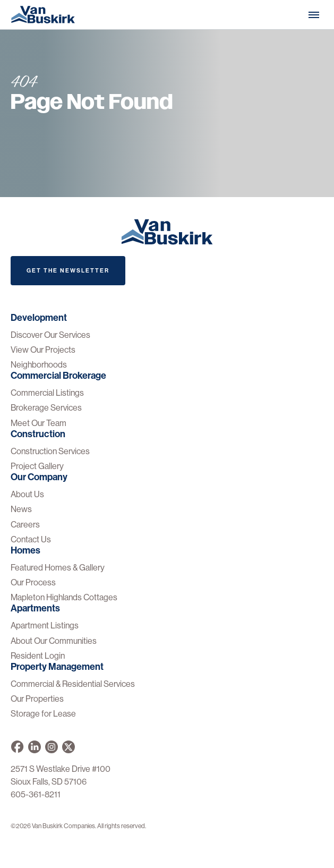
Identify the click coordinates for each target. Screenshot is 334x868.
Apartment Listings (45, 626)
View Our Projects (43, 350)
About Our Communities (54, 641)
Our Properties (37, 699)
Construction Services (50, 451)
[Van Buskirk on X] (68, 747)
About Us (27, 494)
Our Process (33, 582)
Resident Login (38, 656)
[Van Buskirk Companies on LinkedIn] (35, 747)
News (21, 509)
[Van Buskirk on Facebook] (17, 747)
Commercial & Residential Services (73, 684)
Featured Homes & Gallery (58, 568)
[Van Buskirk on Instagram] (52, 747)
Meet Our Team (38, 423)
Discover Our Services (50, 335)
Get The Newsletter (68, 271)
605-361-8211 (36, 794)
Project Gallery (37, 466)
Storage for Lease (43, 714)
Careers (25, 525)
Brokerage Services (46, 408)
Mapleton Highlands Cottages (64, 597)
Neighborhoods (39, 365)
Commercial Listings (47, 393)
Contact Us (31, 539)
